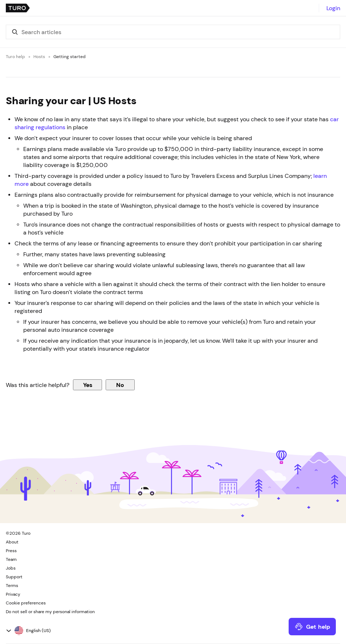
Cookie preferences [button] (26, 603)
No (120, 385)
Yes (88, 385)
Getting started (70, 57)
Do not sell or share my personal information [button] (50, 612)
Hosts (39, 57)
